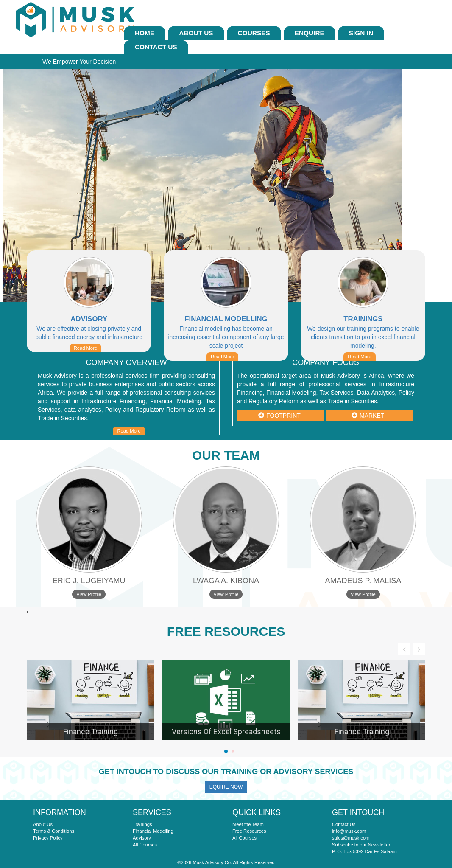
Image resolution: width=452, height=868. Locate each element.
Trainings (142, 824)
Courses (254, 33)
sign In (361, 33)
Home (145, 33)
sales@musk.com (351, 838)
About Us (196, 33)
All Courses (145, 845)
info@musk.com (349, 831)
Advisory (142, 838)
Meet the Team (248, 824)
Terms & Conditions (54, 831)
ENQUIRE (310, 33)
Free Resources (249, 831)
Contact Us (156, 47)
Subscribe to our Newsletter (361, 845)
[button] (226, 751)
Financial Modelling (153, 831)
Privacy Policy (48, 838)
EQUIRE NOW (226, 787)
